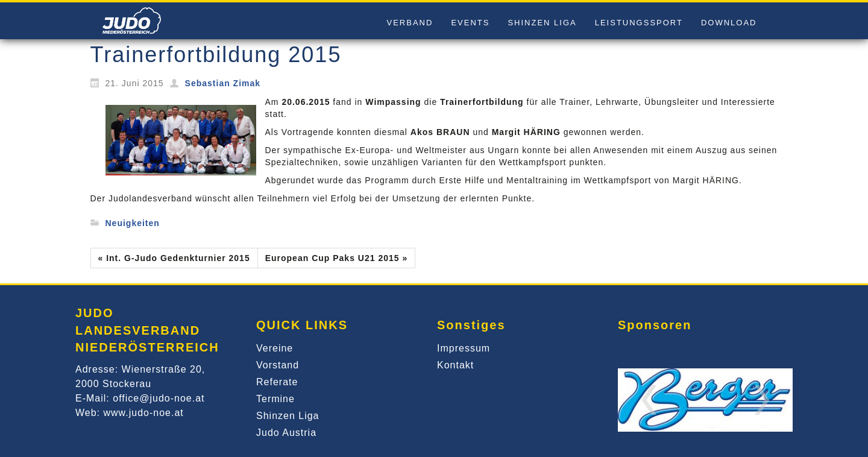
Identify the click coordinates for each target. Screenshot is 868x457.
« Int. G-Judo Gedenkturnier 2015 (174, 258)
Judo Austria (286, 433)
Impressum (464, 348)
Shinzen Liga (288, 416)
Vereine (275, 348)
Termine (275, 399)
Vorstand (278, 365)
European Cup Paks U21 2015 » (337, 258)
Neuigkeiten (133, 223)
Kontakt (455, 365)
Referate (277, 382)
